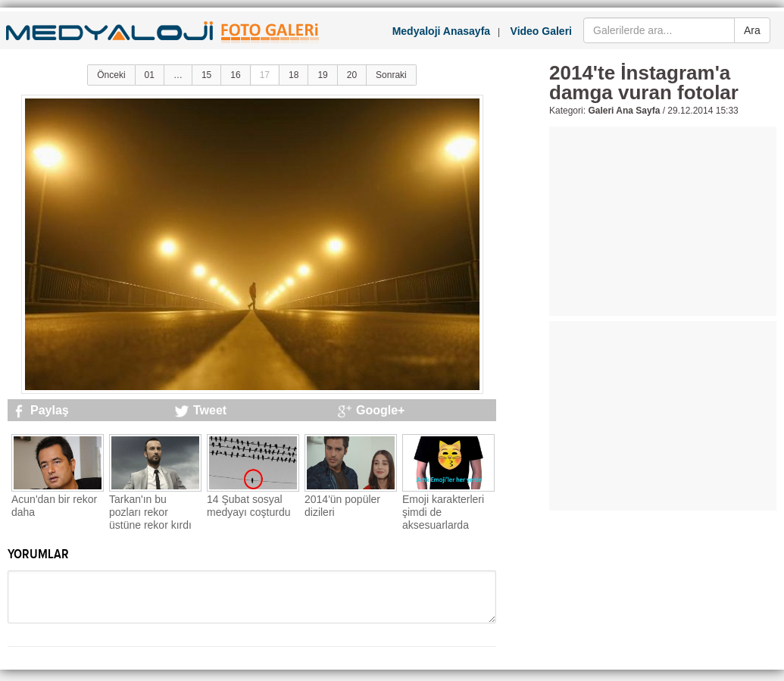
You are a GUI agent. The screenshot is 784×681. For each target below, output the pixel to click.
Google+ (380, 410)
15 (206, 75)
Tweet (210, 410)
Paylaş (50, 410)
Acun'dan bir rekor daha (54, 506)
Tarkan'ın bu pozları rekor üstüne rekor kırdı (150, 512)
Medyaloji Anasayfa (441, 31)
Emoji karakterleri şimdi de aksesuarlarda (443, 512)
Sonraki (391, 75)
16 (235, 75)
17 (265, 75)
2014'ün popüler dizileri (342, 506)
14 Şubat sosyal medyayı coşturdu (249, 506)
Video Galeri (541, 31)
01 (150, 75)
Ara (752, 30)
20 (352, 75)
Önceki (111, 75)
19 (322, 75)
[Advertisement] (663, 221)
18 (294, 75)
